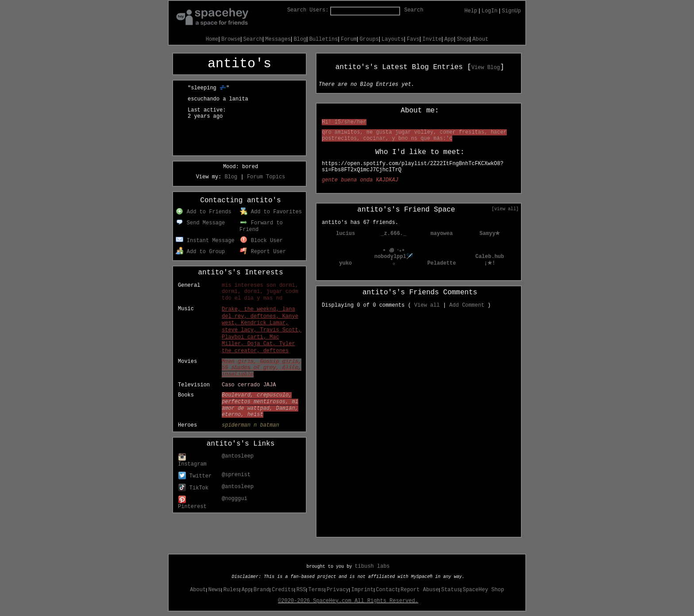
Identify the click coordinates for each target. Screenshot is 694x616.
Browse (231, 39)
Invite (432, 39)
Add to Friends (203, 212)
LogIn (490, 11)
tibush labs (372, 566)
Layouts (393, 39)
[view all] (505, 209)
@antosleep (238, 456)
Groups (369, 39)
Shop (463, 39)
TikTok (193, 488)
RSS (301, 590)
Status (451, 590)
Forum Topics (266, 177)
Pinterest (192, 503)
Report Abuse (420, 590)
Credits (283, 590)
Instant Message (205, 241)
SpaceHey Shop (483, 590)
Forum (349, 39)
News (214, 590)
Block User (261, 241)
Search (414, 10)
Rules (231, 590)
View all (427, 305)
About (480, 39)
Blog (300, 39)
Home (212, 39)
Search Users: (308, 10)
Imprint (362, 590)
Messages (278, 39)
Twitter (195, 476)
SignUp (511, 11)
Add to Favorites (271, 212)
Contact (387, 590)
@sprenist (236, 475)
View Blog (486, 68)
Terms (316, 590)
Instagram (192, 461)
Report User (263, 252)
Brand (262, 590)
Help (471, 11)
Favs (413, 39)
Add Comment (467, 305)
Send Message (200, 223)
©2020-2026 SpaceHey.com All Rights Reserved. (348, 601)
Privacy (338, 590)
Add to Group (200, 252)
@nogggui (235, 499)
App (449, 39)
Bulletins (324, 39)
